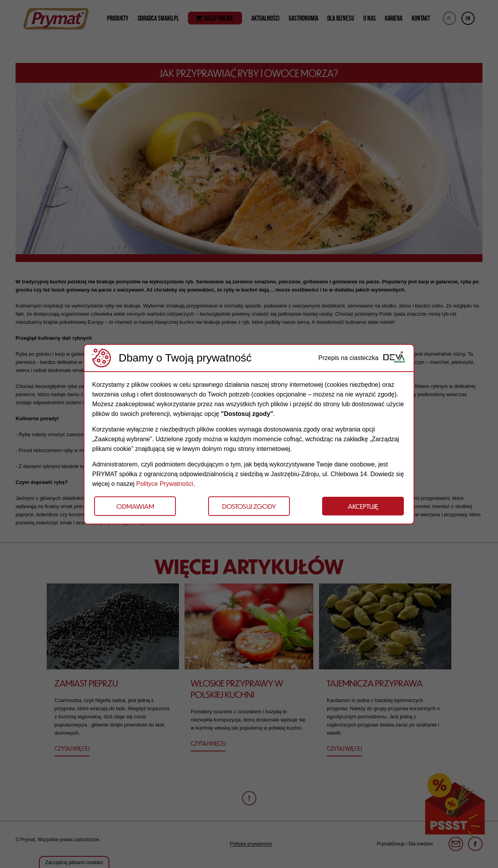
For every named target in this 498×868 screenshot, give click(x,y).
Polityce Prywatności (165, 484)
